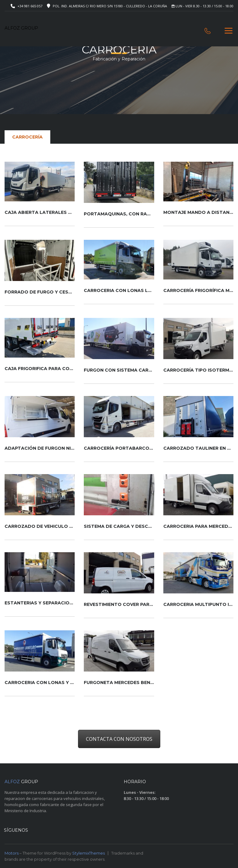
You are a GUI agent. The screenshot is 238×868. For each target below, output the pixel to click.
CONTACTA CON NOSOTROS (119, 739)
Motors (12, 853)
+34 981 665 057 (30, 6)
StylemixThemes (89, 853)
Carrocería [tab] (27, 137)
